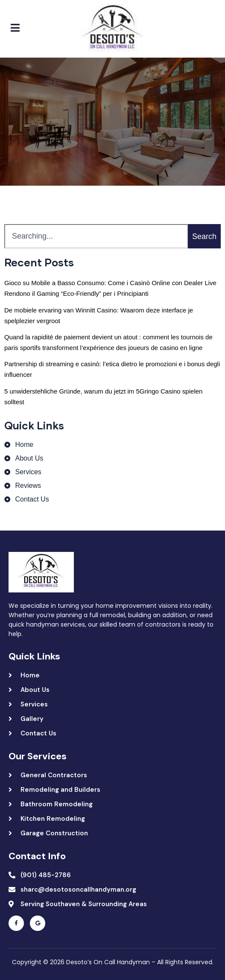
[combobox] (96, 236)
